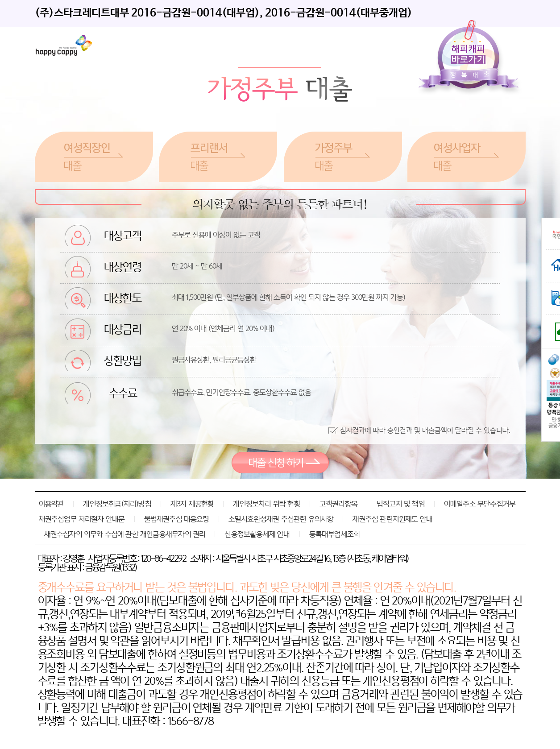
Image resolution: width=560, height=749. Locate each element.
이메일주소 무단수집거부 (480, 504)
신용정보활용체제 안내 (257, 534)
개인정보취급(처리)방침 (117, 504)
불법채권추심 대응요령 (177, 519)
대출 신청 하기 (280, 463)
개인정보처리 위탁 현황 (266, 504)
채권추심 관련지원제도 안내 (392, 519)
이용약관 (52, 504)
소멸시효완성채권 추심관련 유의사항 (281, 519)
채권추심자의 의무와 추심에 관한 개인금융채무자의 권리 (125, 534)
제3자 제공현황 (192, 504)
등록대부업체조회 (335, 534)
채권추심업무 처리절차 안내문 (82, 519)
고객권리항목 (338, 504)
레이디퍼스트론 (64, 45)
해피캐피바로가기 (470, 58)
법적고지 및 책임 (401, 504)
